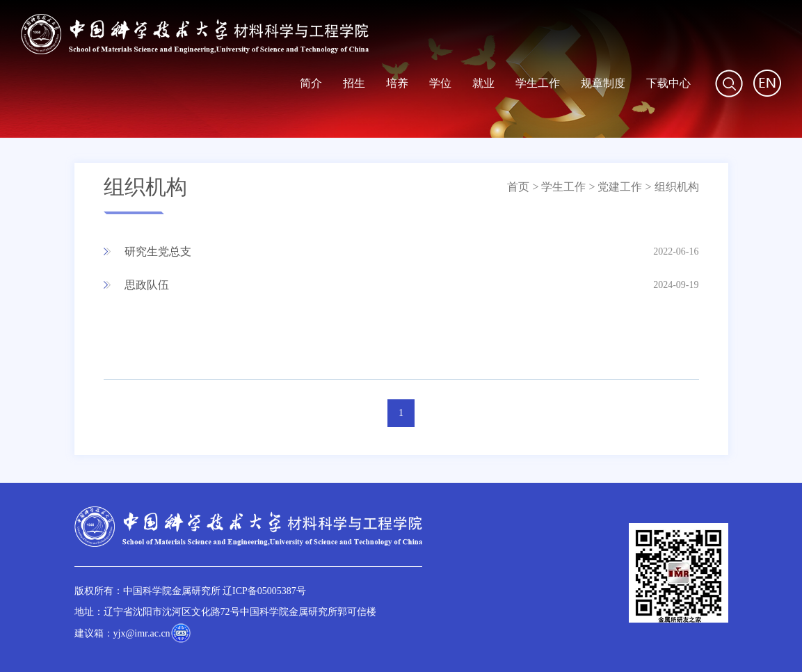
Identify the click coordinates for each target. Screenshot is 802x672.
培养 (397, 83)
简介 (311, 83)
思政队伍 (147, 285)
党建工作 (620, 187)
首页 (518, 187)
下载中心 (668, 83)
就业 (483, 83)
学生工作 (538, 83)
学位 (440, 83)
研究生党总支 (158, 251)
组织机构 (677, 187)
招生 (354, 83)
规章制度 (603, 83)
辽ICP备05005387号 (264, 591)
